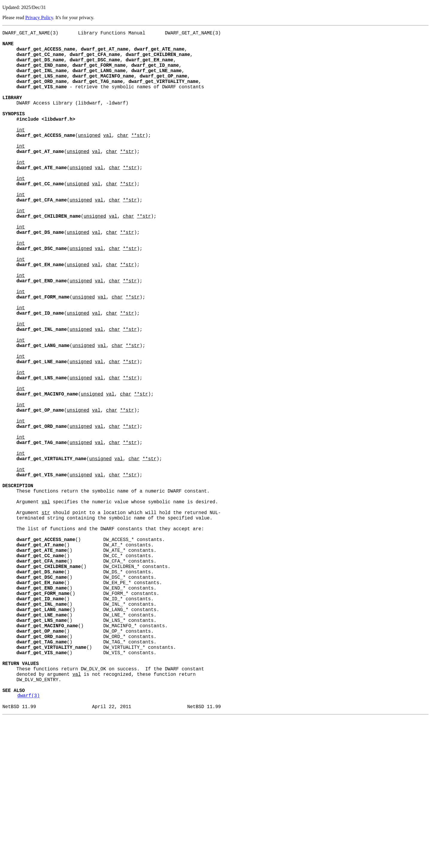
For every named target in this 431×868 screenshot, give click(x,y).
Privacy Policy (39, 18)
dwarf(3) (29, 844)
